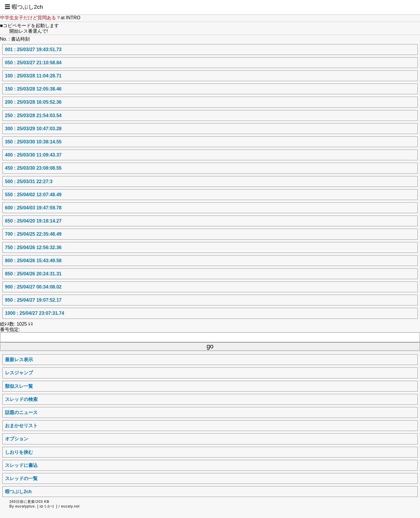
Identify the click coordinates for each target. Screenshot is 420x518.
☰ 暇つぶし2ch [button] (24, 7)
